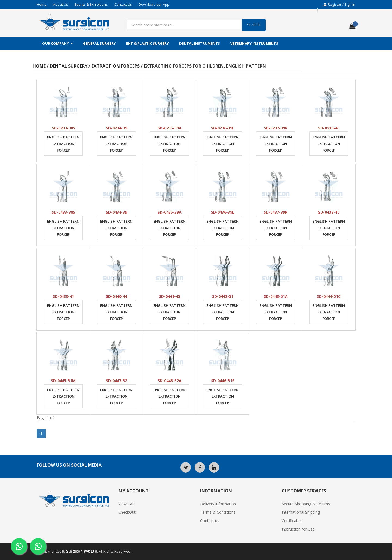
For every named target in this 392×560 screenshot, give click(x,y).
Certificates (292, 521)
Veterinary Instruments (254, 43)
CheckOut (127, 512)
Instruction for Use (298, 529)
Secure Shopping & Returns (306, 504)
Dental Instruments (200, 43)
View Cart (127, 504)
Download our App (154, 4)
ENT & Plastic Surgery (147, 43)
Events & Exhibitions (91, 4)
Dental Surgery (69, 66)
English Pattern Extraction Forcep (63, 144)
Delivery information (218, 504)
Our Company (56, 43)
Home (42, 4)
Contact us (210, 521)
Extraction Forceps (116, 66)
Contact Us (123, 4)
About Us (61, 4)
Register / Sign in (339, 4)
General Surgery (99, 43)
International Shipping (301, 512)
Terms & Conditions (218, 512)
